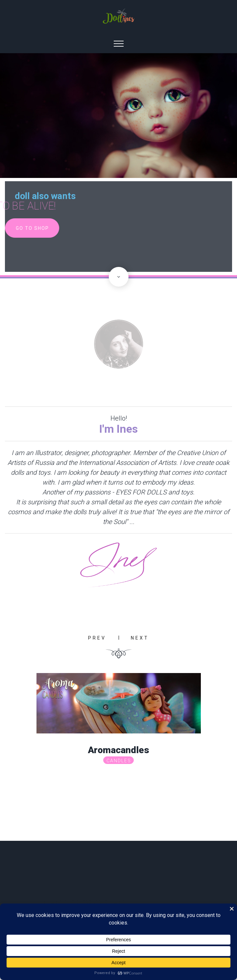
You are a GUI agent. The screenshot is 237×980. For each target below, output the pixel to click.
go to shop (34, 228)
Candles (119, 761)
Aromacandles (119, 750)
